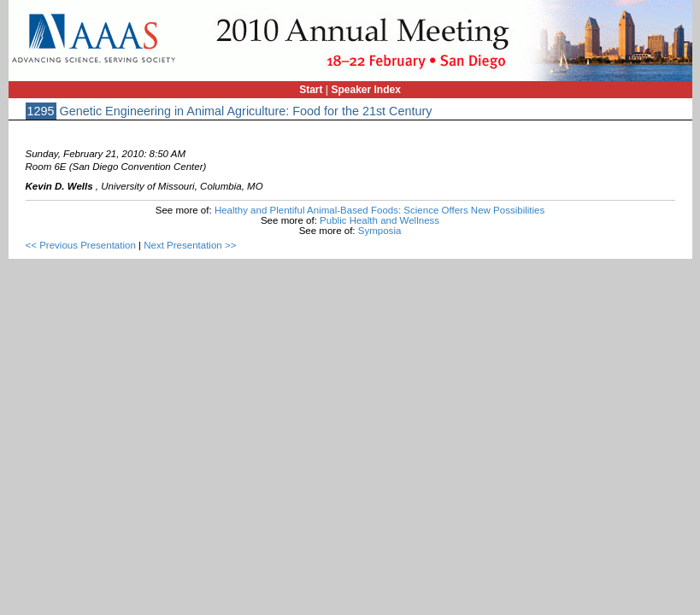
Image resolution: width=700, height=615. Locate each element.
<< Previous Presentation (81, 245)
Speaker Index (366, 90)
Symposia (380, 231)
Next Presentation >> (190, 245)
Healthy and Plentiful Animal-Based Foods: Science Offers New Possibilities (379, 210)
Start (311, 90)
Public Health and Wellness (379, 220)
